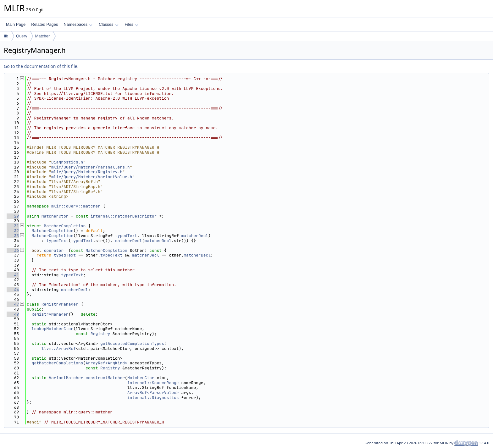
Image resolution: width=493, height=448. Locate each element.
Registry (100, 334)
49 (13, 314)
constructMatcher (105, 378)
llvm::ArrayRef (59, 348)
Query (22, 36)
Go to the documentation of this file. (41, 66)
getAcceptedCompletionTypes (132, 343)
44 (13, 290)
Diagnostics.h (67, 162)
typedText (126, 236)
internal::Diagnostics (153, 398)
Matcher (42, 36)
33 (13, 236)
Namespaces (78, 24)
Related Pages (44, 24)
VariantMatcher (66, 378)
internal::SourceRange (153, 383)
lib (6, 36)
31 (13, 226)
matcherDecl (195, 236)
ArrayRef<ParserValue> (153, 393)
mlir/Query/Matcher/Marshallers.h (91, 167)
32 (13, 231)
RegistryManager (60, 304)
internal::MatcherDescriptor (124, 216)
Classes (108, 24)
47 (13, 304)
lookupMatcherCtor (53, 329)
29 (13, 216)
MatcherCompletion (65, 226)
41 (13, 275)
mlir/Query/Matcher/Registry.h (87, 172)
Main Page (16, 24)
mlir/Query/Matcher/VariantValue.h (92, 177)
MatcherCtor (55, 216)
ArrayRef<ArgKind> (106, 363)
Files (132, 24)
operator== (56, 250)
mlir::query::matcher (76, 206)
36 (13, 250)
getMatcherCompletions (58, 363)
